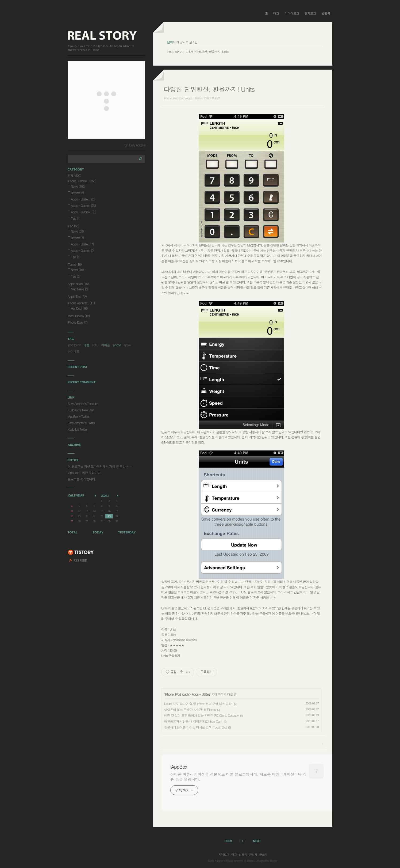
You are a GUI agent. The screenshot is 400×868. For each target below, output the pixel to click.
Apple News (78, 284)
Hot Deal (79, 308)
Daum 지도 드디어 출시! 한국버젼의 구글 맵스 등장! (198, 704)
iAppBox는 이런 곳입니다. (84, 473)
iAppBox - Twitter (78, 416)
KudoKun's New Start (81, 410)
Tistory (274, 861)
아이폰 (105, 345)
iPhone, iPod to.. (82, 181)
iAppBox (179, 767)
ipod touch (74, 345)
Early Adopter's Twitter (81, 423)
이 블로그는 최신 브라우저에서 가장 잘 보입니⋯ (99, 466)
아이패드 (74, 351)
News (78, 186)
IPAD (95, 345)
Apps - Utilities (201, 694)
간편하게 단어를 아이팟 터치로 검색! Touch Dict (195, 727)
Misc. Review (79, 316)
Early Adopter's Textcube (83, 403)
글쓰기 (263, 854)
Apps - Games (83, 205)
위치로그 (310, 13)
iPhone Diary (78, 322)
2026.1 (105, 496)
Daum (250, 861)
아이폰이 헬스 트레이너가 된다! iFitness (190, 709)
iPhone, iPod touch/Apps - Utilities (183, 98)
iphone (117, 345)
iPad (73, 226)
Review (77, 193)
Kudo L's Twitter (78, 429)
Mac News (80, 289)
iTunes (75, 264)
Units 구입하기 (171, 656)
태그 (276, 13)
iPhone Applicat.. (81, 303)
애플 (86, 345)
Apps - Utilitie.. (83, 199)
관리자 (253, 854)
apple (127, 345)
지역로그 (224, 854)
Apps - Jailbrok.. (83, 212)
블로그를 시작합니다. (82, 479)
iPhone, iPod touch (177, 694)
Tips (76, 218)
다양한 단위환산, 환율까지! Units (207, 52)
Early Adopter (216, 861)
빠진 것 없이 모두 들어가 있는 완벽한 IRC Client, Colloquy (201, 715)
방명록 (326, 13)
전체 (74, 175)
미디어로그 (292, 13)
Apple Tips (77, 296)
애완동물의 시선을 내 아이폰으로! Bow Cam (193, 721)
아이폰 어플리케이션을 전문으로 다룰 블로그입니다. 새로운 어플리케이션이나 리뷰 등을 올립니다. (239, 777)
